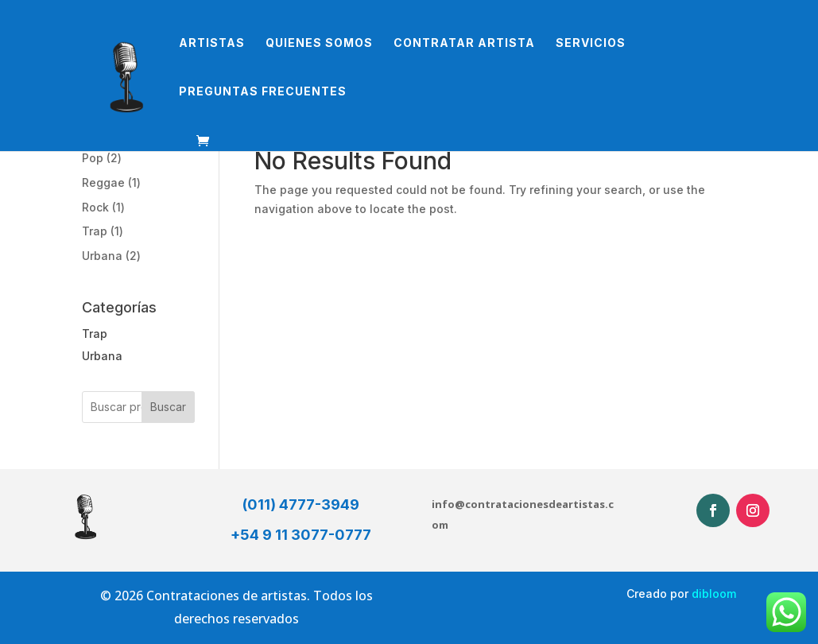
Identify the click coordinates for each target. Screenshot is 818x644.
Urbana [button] (102, 356)
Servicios (591, 43)
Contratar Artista (464, 43)
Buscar (168, 407)
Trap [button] (95, 334)
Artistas (212, 43)
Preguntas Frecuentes (263, 92)
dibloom (714, 594)
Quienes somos (319, 43)
